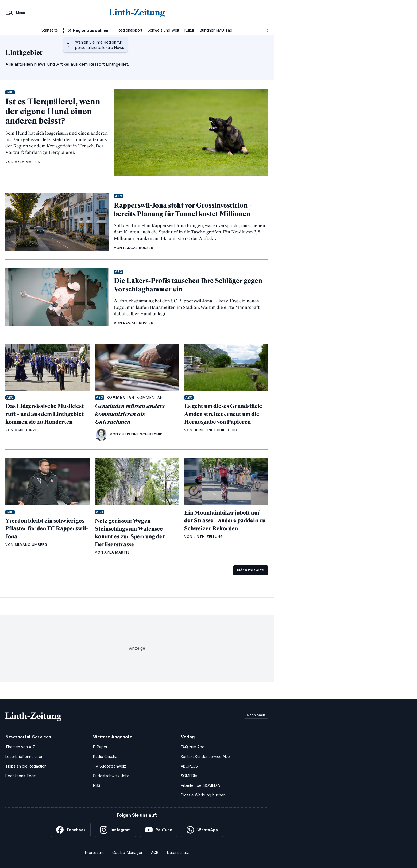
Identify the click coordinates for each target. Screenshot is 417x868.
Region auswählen (91, 30)
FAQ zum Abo (193, 747)
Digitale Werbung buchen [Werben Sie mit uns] (203, 795)
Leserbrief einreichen (24, 756)
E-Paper (100, 747)
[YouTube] (159, 830)
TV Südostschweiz (110, 766)
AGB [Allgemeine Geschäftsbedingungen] (155, 852)
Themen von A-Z (20, 747)
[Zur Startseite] (137, 13)
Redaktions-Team (21, 776)
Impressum (94, 852)
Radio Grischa (105, 756)
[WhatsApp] (202, 830)
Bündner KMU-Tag (216, 30)
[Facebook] (71, 830)
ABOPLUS (189, 766)
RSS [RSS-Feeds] (97, 785)
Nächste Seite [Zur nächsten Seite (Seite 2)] (251, 570)
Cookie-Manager (127, 852)
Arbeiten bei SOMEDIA (200, 785)
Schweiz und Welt (163, 30)
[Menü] (15, 13)
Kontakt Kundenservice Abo (205, 756)
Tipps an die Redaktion (26, 766)
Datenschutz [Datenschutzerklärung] (178, 852)
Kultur (189, 30)
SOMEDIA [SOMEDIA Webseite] (189, 776)
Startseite (50, 30)
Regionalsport (130, 30)
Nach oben (254, 715)
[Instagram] (115, 830)
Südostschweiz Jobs (111, 776)
